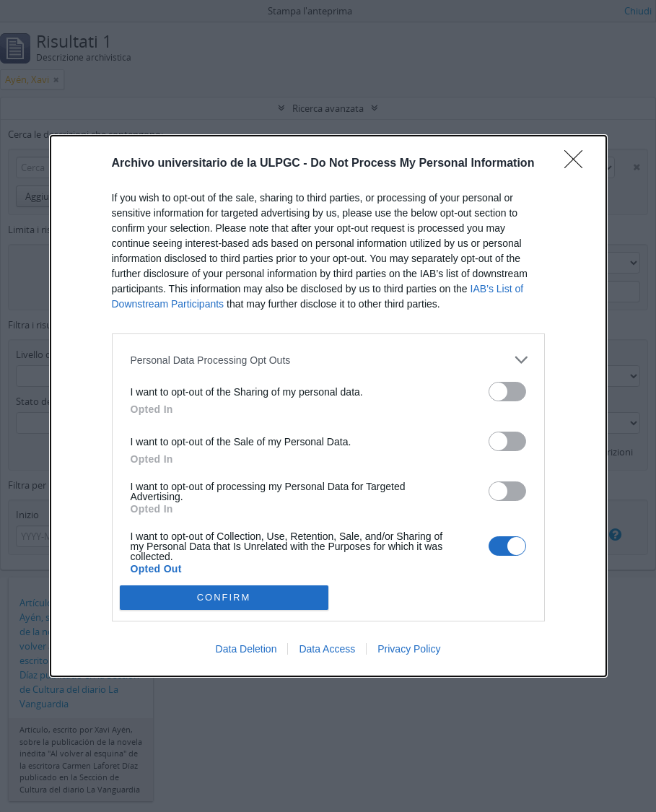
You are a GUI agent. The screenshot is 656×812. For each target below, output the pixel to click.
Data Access (327, 649)
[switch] (507, 392)
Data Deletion (246, 649)
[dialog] (328, 406)
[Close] (578, 164)
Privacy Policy (409, 649)
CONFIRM (224, 597)
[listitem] (328, 360)
